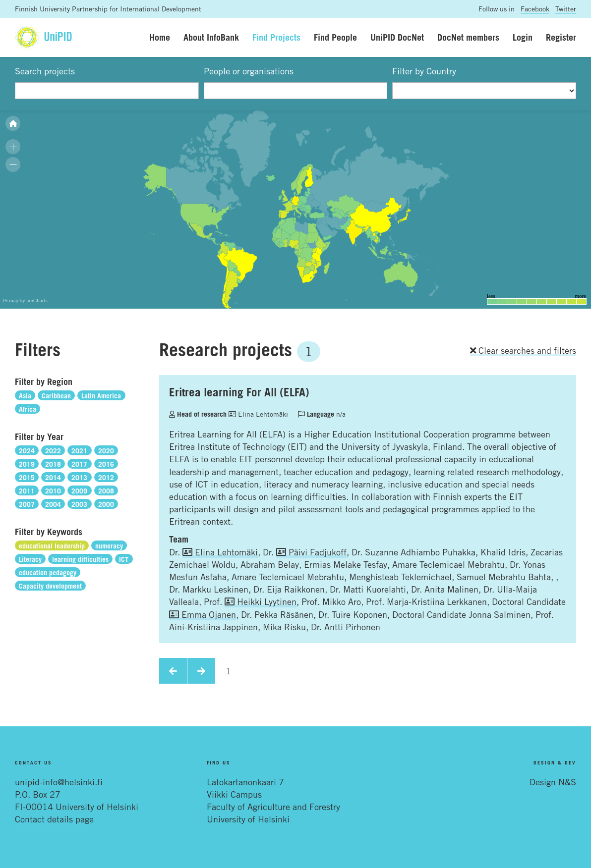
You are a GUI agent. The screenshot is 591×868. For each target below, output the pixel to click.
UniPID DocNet (397, 37)
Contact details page (54, 819)
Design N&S (553, 782)
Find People (335, 37)
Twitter (566, 9)
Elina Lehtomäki (258, 414)
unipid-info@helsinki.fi (59, 782)
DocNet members (468, 37)
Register (561, 37)
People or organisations (249, 71)
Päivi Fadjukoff (311, 552)
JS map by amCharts (25, 300)
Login (523, 37)
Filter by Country (424, 71)
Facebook (535, 9)
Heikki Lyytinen (261, 601)
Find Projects (276, 37)
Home (160, 37)
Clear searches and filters (523, 350)
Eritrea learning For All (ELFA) (239, 392)
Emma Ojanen (203, 614)
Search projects (45, 71)
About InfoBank (211, 37)
